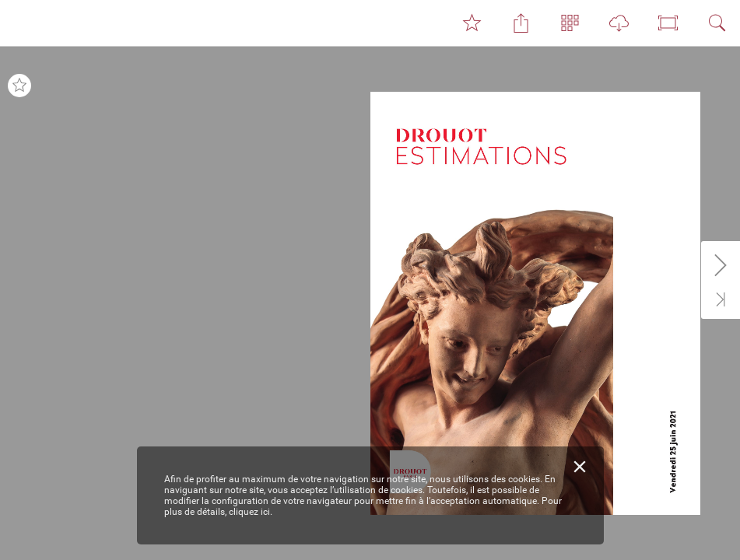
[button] (472, 23)
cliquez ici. (251, 512)
